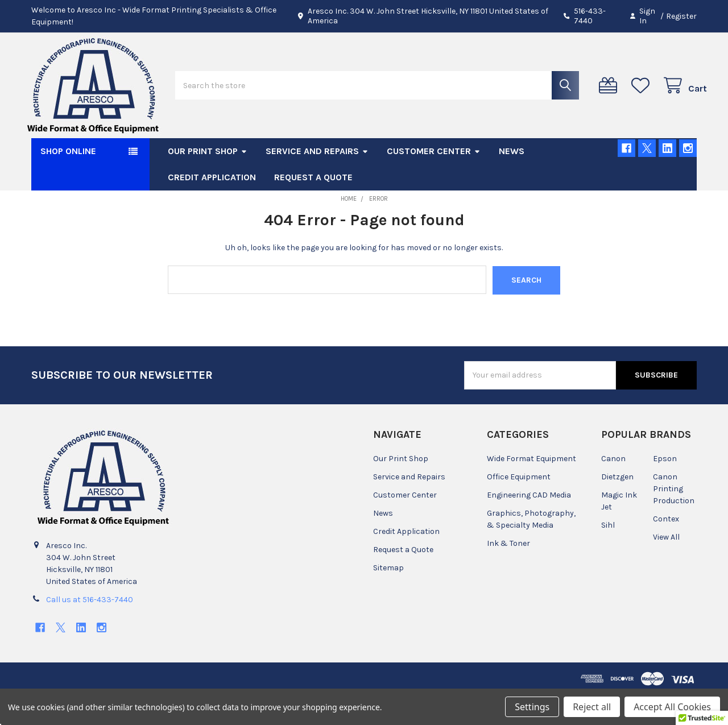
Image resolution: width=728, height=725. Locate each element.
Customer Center (434, 182)
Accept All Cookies (672, 707)
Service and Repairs (317, 182)
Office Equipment (519, 507)
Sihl (608, 556)
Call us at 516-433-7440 (90, 630)
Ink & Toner (508, 574)
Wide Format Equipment (531, 489)
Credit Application (212, 208)
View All (666, 568)
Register (681, 16)
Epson (665, 489)
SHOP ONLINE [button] (68, 182)
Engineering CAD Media (529, 526)
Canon (613, 489)
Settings (532, 707)
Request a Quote (313, 208)
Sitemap (388, 598)
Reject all (592, 707)
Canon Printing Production (674, 519)
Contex (666, 550)
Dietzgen (617, 507)
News (512, 182)
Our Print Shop (208, 182)
